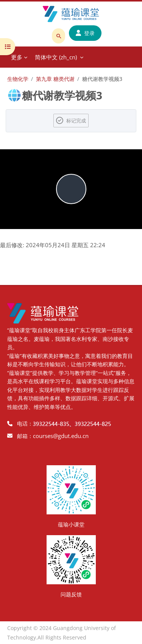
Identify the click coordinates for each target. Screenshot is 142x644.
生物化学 (18, 79)
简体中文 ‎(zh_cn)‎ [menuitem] (56, 57)
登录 (85, 33)
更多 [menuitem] (17, 57)
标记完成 (76, 121)
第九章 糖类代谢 (55, 79)
